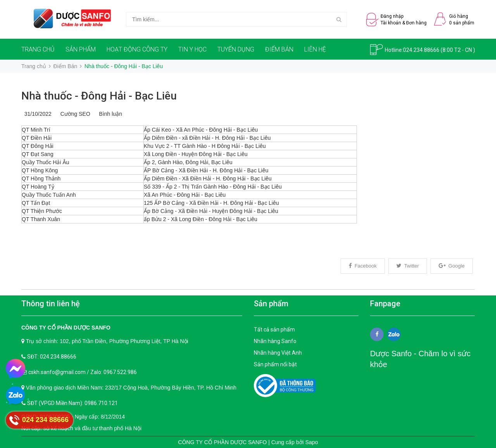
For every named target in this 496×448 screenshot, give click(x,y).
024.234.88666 (421, 50)
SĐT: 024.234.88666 (52, 357)
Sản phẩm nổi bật (275, 364)
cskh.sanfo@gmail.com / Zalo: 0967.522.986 (83, 372)
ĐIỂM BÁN (279, 49)
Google (452, 266)
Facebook (363, 266)
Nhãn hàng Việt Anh (278, 353)
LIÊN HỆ (315, 49)
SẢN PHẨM (81, 49)
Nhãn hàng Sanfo (275, 341)
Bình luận (109, 114)
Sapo (312, 442)
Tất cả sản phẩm (274, 330)
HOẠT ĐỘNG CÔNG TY (137, 49)
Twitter (408, 266)
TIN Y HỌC (192, 49)
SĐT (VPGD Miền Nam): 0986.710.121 (72, 403)
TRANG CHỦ (38, 49)
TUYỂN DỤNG (236, 49)
